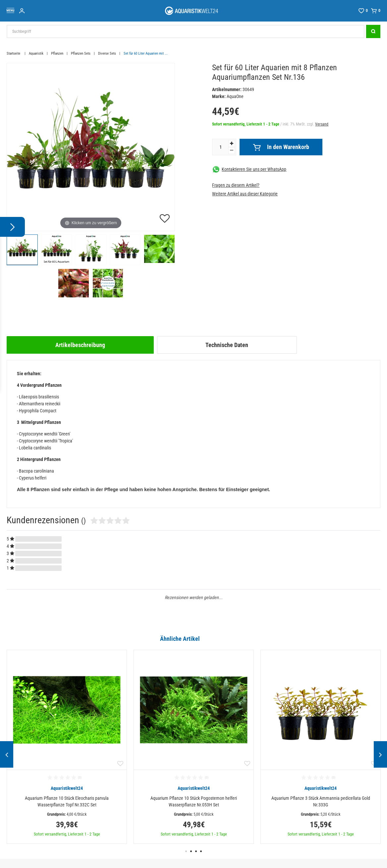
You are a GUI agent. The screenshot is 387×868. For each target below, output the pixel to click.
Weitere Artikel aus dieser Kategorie (245, 194)
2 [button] (191, 851)
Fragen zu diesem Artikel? (236, 185)
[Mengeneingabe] (220, 147)
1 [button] (186, 851)
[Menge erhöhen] (232, 144)
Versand (322, 124)
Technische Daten (227, 345)
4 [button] (201, 851)
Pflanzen (57, 53)
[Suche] (373, 31)
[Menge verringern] (232, 151)
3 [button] (196, 851)
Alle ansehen (367, 638)
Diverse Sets (107, 53)
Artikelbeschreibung (80, 345)
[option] (67, 747)
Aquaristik (36, 53)
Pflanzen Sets (81, 53)
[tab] (80, 345)
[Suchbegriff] (186, 31)
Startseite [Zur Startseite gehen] (14, 53)
